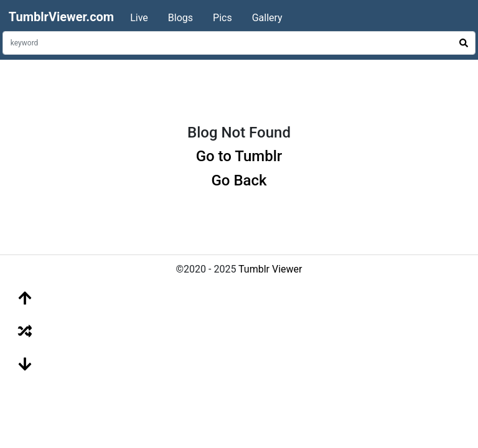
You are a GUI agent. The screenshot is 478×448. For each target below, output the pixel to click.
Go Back (239, 180)
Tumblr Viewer (270, 269)
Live (139, 18)
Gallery (267, 18)
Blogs (180, 18)
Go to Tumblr (239, 156)
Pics (223, 18)
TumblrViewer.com (61, 17)
